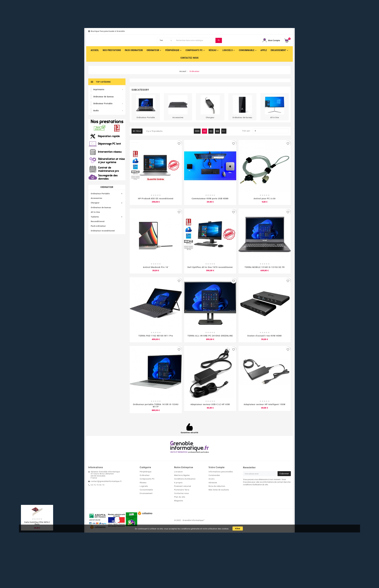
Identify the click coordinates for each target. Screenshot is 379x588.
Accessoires (96, 198)
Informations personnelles (221, 472)
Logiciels (144, 487)
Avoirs (212, 479)
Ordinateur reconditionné (103, 231)
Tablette (95, 217)
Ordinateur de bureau (101, 208)
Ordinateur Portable (100, 194)
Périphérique (146, 472)
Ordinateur (107, 187)
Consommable (146, 490)
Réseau (143, 483)
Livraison (178, 472)
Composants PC (147, 479)
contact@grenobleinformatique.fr (106, 482)
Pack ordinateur (98, 226)
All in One (95, 212)
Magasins (179, 501)
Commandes (214, 476)
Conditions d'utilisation (185, 479)
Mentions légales (182, 476)
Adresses (213, 483)
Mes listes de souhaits (219, 490)
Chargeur (95, 203)
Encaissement (146, 494)
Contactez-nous (181, 494)
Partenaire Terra (182, 490)
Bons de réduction (217, 487)
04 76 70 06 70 (98, 485)
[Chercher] (195, 40)
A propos (178, 483)
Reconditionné (98, 221)
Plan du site (180, 497)
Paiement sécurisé (183, 487)
